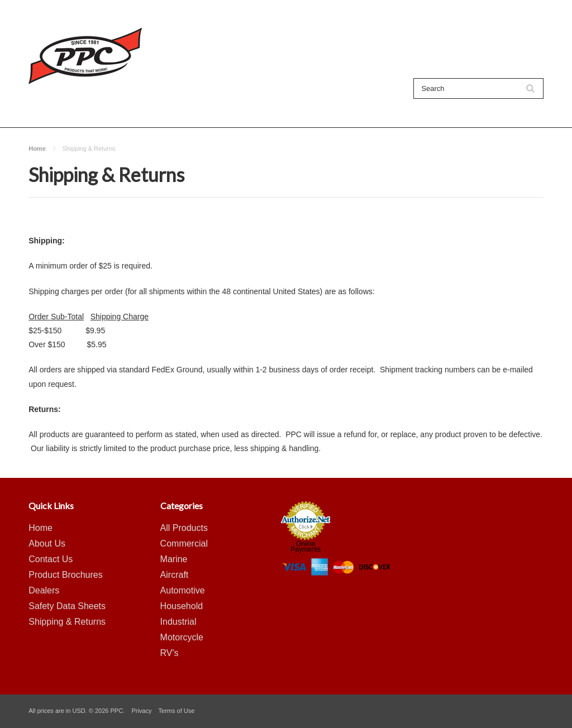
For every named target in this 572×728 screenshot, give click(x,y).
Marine (174, 559)
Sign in (429, 11)
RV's (170, 653)
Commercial (184, 543)
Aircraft (175, 575)
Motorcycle (182, 637)
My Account (388, 11)
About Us (189, 107)
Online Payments (305, 547)
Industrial (178, 622)
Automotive (183, 590)
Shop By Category (123, 107)
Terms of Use (177, 711)
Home (37, 149)
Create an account (484, 11)
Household (182, 606)
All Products (52, 107)
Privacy (141, 711)
